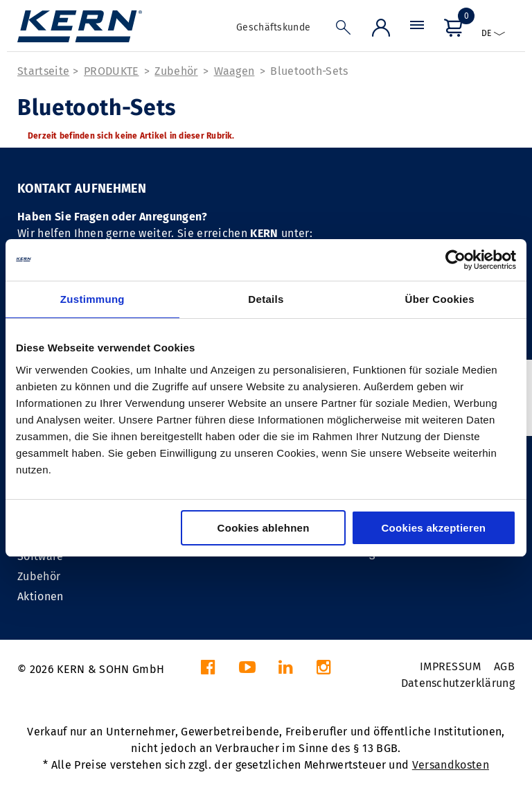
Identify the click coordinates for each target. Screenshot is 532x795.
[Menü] (417, 31)
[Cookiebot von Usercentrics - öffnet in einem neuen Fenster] (455, 260)
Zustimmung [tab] (92, 299)
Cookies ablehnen (264, 528)
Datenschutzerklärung (458, 683)
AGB (504, 666)
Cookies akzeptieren (433, 528)
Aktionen (41, 596)
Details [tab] (266, 299)
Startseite (43, 71)
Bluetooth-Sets (309, 71)
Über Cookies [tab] (440, 299)
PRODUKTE (112, 71)
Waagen (234, 71)
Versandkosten (451, 765)
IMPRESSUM (451, 666)
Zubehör (176, 71)
